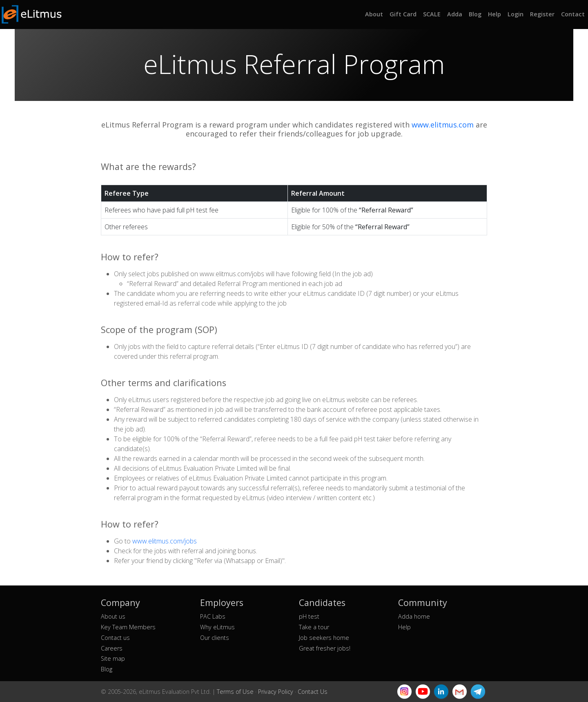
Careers (112, 648)
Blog (475, 14)
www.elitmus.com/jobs (165, 541)
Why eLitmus (217, 627)
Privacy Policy (276, 692)
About (374, 14)
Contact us (115, 638)
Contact (573, 14)
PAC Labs (213, 616)
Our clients (215, 638)
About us (113, 616)
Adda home (414, 616)
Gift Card (403, 14)
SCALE (432, 14)
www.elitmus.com (443, 125)
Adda (455, 14)
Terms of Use (235, 692)
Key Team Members (128, 627)
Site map (113, 658)
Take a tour (314, 627)
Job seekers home (324, 638)
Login (516, 14)
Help (494, 14)
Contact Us (313, 692)
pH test (309, 616)
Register (542, 14)
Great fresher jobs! (325, 648)
